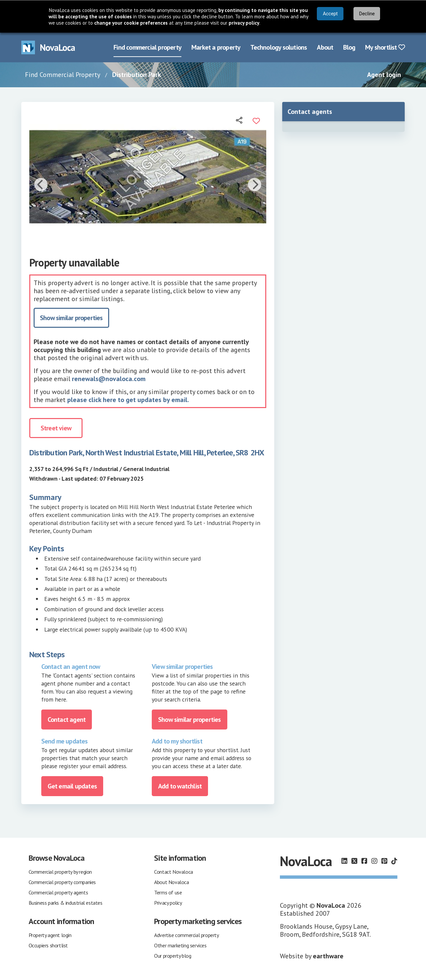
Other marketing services (180, 945)
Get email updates (72, 785)
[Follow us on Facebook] (364, 861)
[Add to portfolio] (256, 120)
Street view (56, 427)
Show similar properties (71, 317)
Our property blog (173, 955)
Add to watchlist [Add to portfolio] (180, 785)
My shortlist (385, 47)
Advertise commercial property (186, 934)
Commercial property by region (60, 871)
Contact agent (67, 719)
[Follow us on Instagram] (374, 861)
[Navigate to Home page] (48, 47)
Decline (367, 14)
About (325, 47)
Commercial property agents (58, 892)
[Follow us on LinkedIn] (344, 861)
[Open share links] (240, 120)
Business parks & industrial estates (66, 902)
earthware (328, 955)
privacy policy (244, 23)
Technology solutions (279, 47)
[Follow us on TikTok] (394, 861)
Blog (349, 47)
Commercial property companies (62, 881)
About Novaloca (171, 881)
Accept (330, 14)
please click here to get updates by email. (128, 399)
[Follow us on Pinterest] (384, 861)
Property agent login (50, 934)
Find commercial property (147, 47)
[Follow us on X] (354, 861)
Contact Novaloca (174, 871)
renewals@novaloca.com (109, 378)
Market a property (216, 47)
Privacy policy (168, 902)
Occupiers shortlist (48, 945)
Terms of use (168, 892)
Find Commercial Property (63, 74)
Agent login (384, 74)
